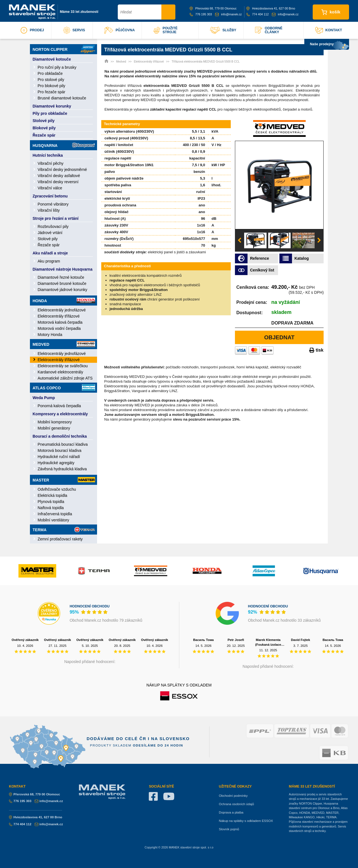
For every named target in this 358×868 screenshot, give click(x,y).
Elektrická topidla (53, 495)
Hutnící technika (48, 155)
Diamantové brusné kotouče (62, 283)
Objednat (279, 337)
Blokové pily (44, 128)
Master (64, 480)
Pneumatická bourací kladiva (63, 444)
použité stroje (165, 30)
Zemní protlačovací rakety (60, 539)
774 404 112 (258, 14)
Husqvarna (64, 145)
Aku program (49, 261)
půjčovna (120, 30)
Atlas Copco (64, 387)
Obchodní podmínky (233, 796)
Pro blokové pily (52, 86)
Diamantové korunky (52, 106)
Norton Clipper (64, 49)
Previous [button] (239, 240)
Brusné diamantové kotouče (62, 98)
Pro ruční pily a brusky (57, 67)
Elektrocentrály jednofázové (62, 310)
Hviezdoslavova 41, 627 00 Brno (271, 8)
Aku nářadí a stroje (50, 253)
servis (74, 30)
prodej (32, 30)
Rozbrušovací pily (53, 226)
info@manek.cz (228, 14)
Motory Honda (50, 335)
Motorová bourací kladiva (60, 450)
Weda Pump (44, 398)
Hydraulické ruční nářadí (59, 457)
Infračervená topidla (55, 514)
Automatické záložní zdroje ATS (65, 378)
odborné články (269, 30)
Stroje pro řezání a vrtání (56, 218)
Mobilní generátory (54, 428)
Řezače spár (44, 135)
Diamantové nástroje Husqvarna (63, 269)
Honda (64, 301)
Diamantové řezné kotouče (61, 277)
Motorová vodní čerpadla (59, 328)
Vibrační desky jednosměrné (62, 170)
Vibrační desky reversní (58, 182)
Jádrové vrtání (50, 233)
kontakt (329, 30)
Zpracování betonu (50, 196)
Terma (64, 530)
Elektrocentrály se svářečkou (63, 366)
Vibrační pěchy (51, 163)
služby (223, 30)
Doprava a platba (231, 812)
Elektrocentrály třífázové (59, 316)
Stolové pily (44, 121)
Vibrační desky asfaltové (59, 176)
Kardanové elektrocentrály (61, 372)
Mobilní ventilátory (54, 520)
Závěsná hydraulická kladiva (62, 469)
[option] (279, 185)
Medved (64, 344)
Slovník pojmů (229, 829)
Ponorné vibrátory (53, 204)
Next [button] (319, 240)
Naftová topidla (51, 508)
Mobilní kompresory (55, 422)
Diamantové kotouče (52, 59)
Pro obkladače (50, 73)
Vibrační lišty (49, 210)
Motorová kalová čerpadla (60, 322)
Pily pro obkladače (50, 113)
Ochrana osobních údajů (236, 804)
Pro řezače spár (52, 92)
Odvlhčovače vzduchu (57, 489)
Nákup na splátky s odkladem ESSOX (246, 821)
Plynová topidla (51, 502)
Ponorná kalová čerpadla (59, 406)
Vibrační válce (50, 188)
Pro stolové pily (51, 80)
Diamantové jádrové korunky (63, 290)
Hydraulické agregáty (56, 463)
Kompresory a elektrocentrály (60, 414)
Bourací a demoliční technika (60, 436)
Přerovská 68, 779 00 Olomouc (213, 8)
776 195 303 (201, 14)
